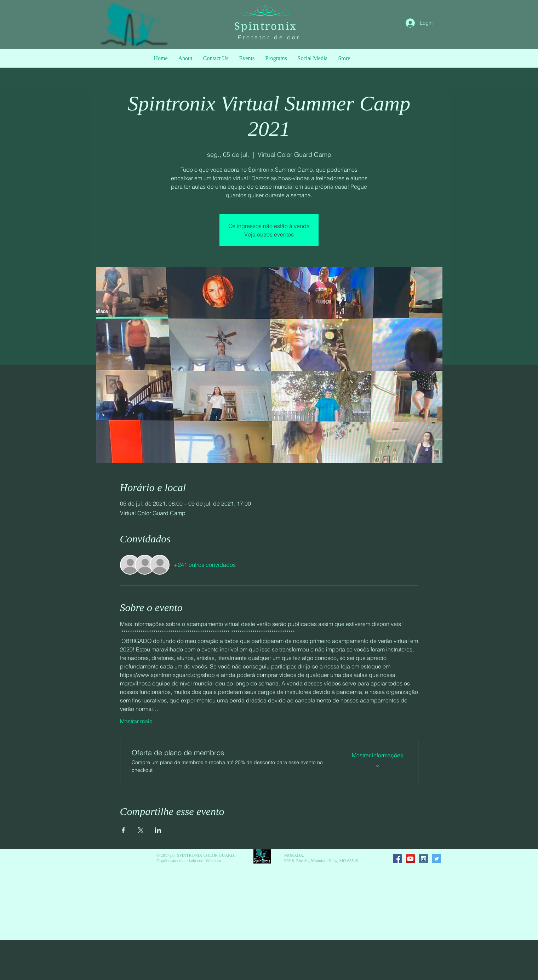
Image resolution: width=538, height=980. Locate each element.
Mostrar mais (136, 721)
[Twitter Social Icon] (437, 859)
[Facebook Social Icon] (397, 859)
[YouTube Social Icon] (410, 859)
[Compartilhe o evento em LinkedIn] (158, 830)
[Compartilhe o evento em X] (141, 830)
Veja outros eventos (269, 234)
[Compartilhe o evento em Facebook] (123, 830)
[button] (276, 58)
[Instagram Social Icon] (423, 859)
